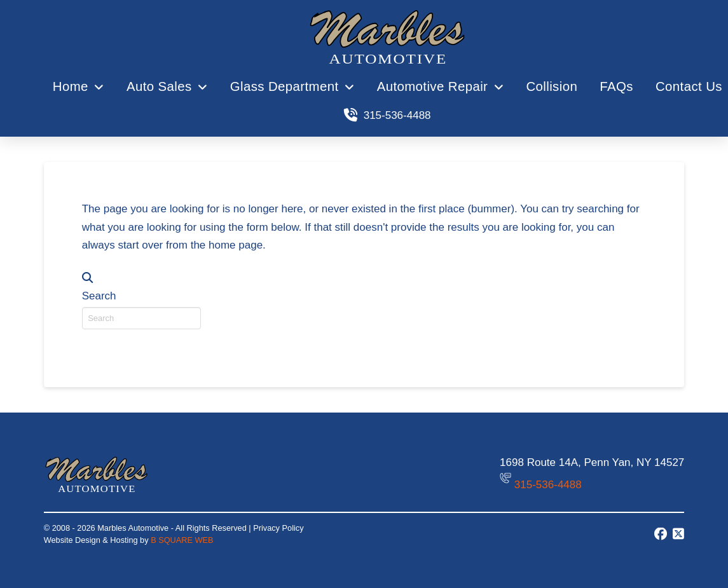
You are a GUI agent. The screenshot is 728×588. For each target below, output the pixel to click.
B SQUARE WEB (182, 540)
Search (99, 296)
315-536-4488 (548, 485)
